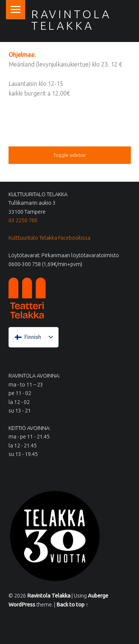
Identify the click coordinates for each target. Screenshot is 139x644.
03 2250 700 (23, 220)
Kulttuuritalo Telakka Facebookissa (49, 238)
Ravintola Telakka (71, 20)
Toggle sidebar (70, 155)
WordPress (22, 605)
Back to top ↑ (72, 605)
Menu (16, 10)
